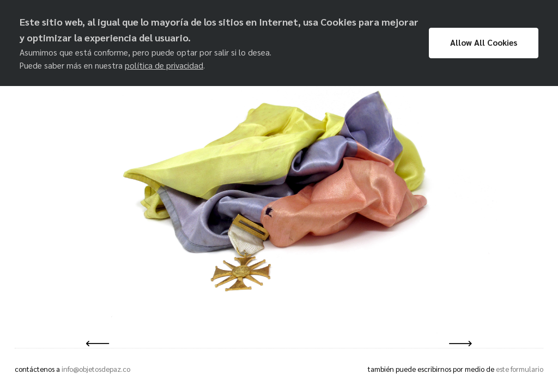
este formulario (520, 369)
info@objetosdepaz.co (96, 369)
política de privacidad (164, 65)
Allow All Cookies (484, 42)
